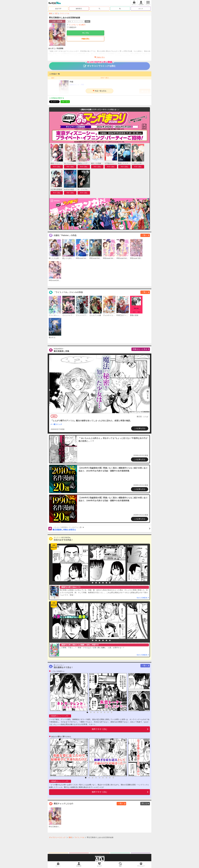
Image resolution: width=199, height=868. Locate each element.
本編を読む (86, 39)
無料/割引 (79, 9)
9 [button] (113, 778)
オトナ (141, 9)
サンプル (86, 33)
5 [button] (103, 583)
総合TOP (58, 9)
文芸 (56, 13)
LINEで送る (65, 102)
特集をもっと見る (140, 349)
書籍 (51, 13)
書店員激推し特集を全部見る (101, 528)
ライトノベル (65, 13)
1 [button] (89, 583)
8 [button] (112, 712)
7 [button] (110, 583)
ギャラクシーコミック (57, 837)
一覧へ (144, 235)
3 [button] (96, 583)
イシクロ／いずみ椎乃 (77, 25)
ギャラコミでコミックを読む (100, 65)
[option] (70, 563)
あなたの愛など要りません (61, 737)
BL (120, 9)
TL (100, 9)
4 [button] (99, 583)
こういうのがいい (58, 671)
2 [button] (93, 583)
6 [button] (106, 583)
